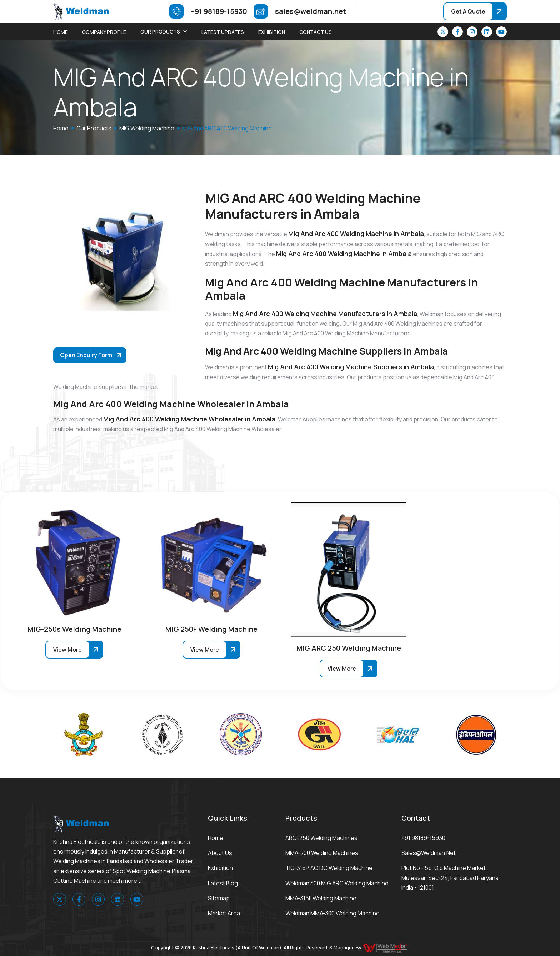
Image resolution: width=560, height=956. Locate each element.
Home (61, 32)
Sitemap (219, 898)
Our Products (160, 32)
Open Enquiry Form (86, 355)
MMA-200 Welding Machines (322, 853)
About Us (220, 853)
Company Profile (104, 32)
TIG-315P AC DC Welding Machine (329, 868)
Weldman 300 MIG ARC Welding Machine (337, 883)
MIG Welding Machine (147, 128)
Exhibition (272, 32)
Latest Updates (223, 32)
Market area (224, 913)
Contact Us (316, 32)
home (61, 128)
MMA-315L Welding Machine (321, 898)
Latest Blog (223, 883)
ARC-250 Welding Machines (321, 838)
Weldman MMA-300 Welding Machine (332, 913)
